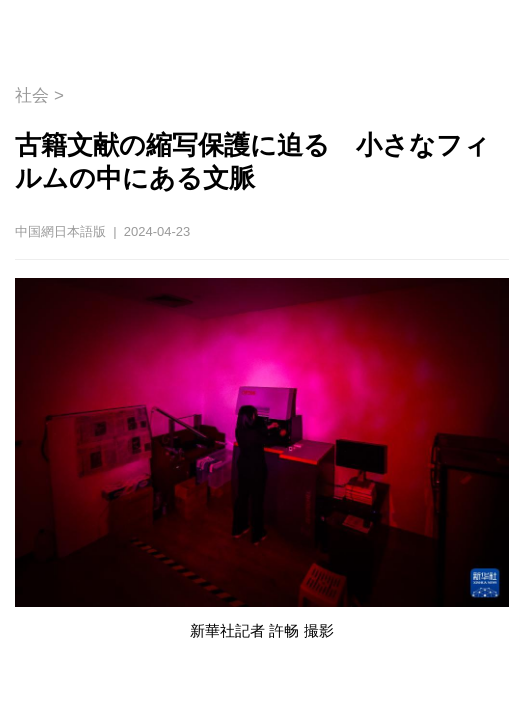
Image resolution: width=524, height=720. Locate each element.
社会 (32, 95)
